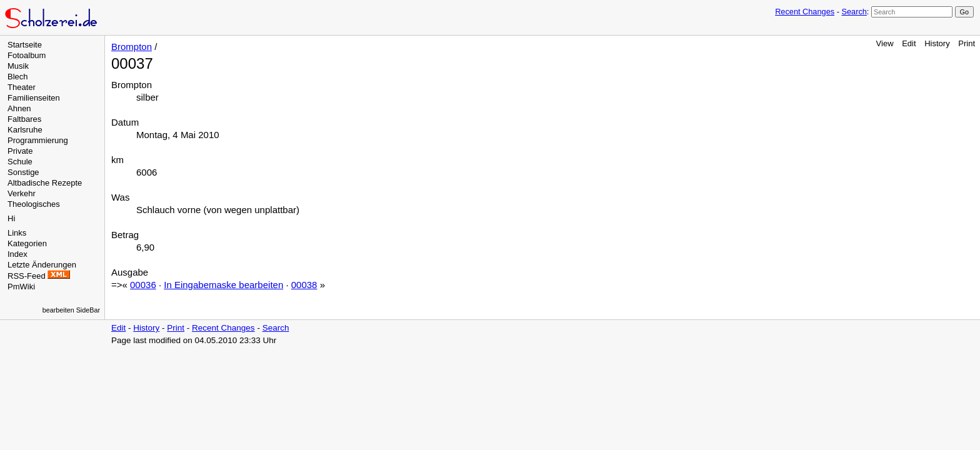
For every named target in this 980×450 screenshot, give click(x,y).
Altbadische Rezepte (45, 183)
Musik (18, 66)
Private (20, 151)
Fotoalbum (27, 55)
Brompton (132, 47)
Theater (22, 87)
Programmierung (38, 140)
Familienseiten (34, 98)
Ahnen (19, 108)
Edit (909, 43)
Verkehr (22, 193)
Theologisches (34, 204)
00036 (143, 285)
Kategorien (27, 243)
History (937, 43)
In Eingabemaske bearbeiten (223, 285)
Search (854, 12)
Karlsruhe (25, 130)
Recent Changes (805, 12)
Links (17, 233)
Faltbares (24, 119)
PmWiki (21, 287)
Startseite (25, 45)
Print (967, 43)
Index (17, 254)
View (885, 43)
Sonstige (23, 172)
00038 (304, 285)
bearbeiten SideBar (71, 310)
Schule (20, 162)
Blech (18, 77)
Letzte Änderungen (42, 265)
